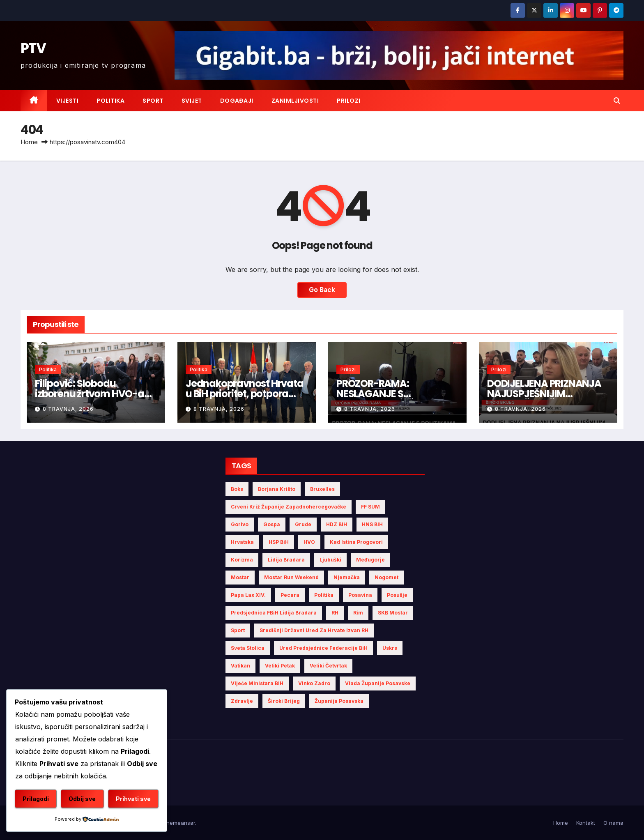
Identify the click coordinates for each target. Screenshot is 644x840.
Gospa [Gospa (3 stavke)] (272, 524)
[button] (617, 101)
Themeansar (179, 823)
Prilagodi (36, 799)
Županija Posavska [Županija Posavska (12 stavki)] (339, 701)
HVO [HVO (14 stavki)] (309, 542)
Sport (153, 101)
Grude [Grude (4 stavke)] (303, 524)
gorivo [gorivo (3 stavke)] (240, 524)
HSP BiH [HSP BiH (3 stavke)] (279, 542)
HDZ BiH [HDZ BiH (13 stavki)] (337, 524)
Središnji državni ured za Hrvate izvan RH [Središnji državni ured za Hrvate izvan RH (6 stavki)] (314, 630)
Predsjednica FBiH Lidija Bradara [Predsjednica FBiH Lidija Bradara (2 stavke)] (274, 613)
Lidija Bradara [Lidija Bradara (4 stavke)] (286, 560)
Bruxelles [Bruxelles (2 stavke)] (322, 489)
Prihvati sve (133, 799)
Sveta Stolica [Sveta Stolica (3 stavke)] (248, 648)
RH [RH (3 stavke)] (335, 613)
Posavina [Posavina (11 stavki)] (360, 595)
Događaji (237, 101)
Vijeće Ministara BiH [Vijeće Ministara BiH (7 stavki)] (257, 683)
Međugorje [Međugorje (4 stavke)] (370, 560)
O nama (613, 823)
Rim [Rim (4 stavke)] (358, 613)
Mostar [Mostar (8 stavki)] (240, 577)
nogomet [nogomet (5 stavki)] (386, 577)
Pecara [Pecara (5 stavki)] (290, 595)
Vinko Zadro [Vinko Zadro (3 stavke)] (314, 683)
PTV (33, 48)
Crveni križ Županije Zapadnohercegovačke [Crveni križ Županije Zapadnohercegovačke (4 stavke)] (289, 507)
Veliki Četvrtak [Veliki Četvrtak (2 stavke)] (328, 666)
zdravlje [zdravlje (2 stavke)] (242, 701)
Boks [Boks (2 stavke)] (237, 489)
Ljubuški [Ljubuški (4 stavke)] (330, 560)
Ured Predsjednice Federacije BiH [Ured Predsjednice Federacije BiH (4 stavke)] (323, 648)
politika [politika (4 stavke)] (324, 595)
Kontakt (586, 823)
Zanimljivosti (295, 101)
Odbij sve (82, 799)
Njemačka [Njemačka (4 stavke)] (347, 577)
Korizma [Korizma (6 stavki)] (242, 560)
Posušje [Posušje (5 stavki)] (397, 595)
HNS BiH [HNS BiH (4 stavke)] (372, 524)
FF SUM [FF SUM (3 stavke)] (370, 507)
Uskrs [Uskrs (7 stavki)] (390, 648)
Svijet (192, 101)
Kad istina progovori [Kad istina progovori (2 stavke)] (356, 542)
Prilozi (349, 101)
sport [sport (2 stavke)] (238, 630)
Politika (110, 101)
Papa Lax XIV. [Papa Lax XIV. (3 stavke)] (248, 595)
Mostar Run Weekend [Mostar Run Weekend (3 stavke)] (291, 577)
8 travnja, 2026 (68, 409)
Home (29, 142)
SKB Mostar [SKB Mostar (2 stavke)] (393, 613)
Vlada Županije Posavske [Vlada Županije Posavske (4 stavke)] (378, 683)
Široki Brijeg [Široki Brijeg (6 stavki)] (284, 701)
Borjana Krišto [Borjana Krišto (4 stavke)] (277, 489)
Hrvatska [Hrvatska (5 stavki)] (242, 542)
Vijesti (68, 101)
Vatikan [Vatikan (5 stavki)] (240, 666)
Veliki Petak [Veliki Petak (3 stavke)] (280, 666)
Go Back (322, 290)
